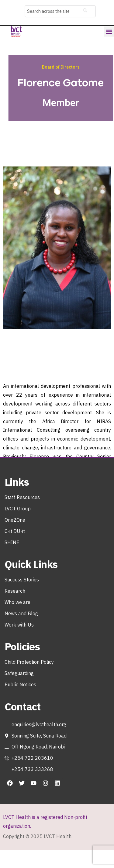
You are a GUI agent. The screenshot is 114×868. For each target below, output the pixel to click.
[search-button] (85, 11)
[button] (109, 32)
